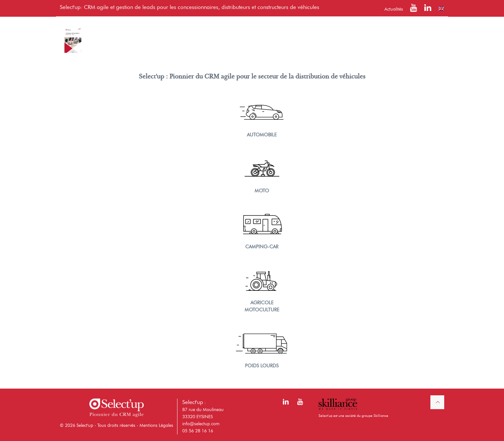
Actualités (394, 9)
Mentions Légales (156, 425)
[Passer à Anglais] (441, 9)
